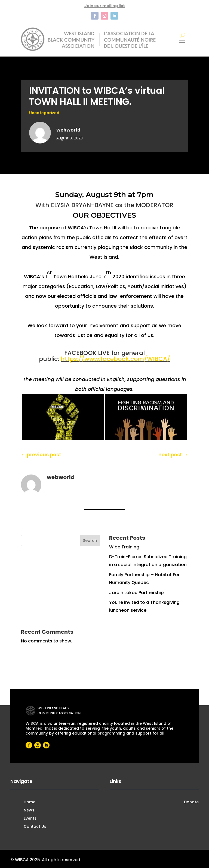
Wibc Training (124, 547)
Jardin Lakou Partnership (136, 593)
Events (30, 819)
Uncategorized (44, 113)
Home (30, 802)
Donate (191, 802)
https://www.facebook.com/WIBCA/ (115, 359)
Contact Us (35, 827)
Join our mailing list (105, 6)
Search (90, 541)
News (29, 811)
